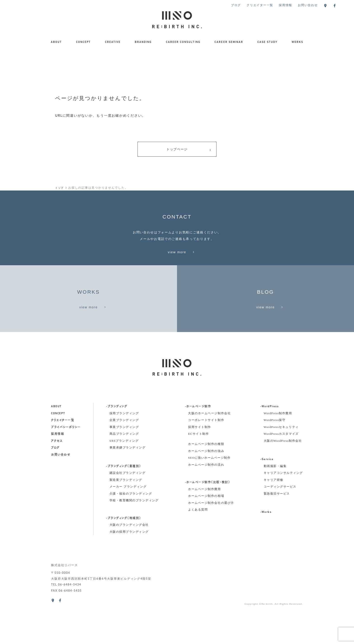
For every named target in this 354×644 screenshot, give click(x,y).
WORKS (297, 42)
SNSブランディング (124, 482)
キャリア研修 (274, 521)
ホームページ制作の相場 (206, 537)
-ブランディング (117, 448)
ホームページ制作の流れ (206, 506)
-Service (267, 500)
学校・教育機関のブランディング (134, 542)
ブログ (236, 5)
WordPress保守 (275, 461)
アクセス (57, 482)
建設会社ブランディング (128, 514)
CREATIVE (113, 42)
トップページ (189, 150)
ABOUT (56, 42)
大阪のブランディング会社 (129, 566)
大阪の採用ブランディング (129, 573)
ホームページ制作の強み (206, 492)
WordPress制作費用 (278, 454)
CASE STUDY (267, 42)
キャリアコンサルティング (283, 514)
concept (58, 454)
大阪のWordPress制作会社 (283, 482)
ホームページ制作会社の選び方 (211, 544)
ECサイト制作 (198, 475)
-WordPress (269, 448)
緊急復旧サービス (277, 535)
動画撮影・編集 (275, 507)
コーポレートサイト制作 (206, 461)
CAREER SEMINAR (229, 42)
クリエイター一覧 (260, 5)
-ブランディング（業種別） (124, 507)
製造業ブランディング (126, 521)
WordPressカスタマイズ (281, 475)
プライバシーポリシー (66, 468)
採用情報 (285, 5)
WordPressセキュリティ (281, 468)
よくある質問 (198, 551)
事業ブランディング (124, 468)
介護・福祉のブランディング (131, 535)
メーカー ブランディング (128, 528)
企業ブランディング (124, 461)
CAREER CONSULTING (183, 42)
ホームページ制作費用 (204, 530)
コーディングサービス (280, 528)
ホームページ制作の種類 (206, 485)
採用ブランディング (124, 454)
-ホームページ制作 (198, 448)
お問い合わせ (308, 5)
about (56, 448)
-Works (266, 553)
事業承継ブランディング (128, 489)
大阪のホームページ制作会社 (209, 454)
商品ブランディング (124, 475)
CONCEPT (83, 42)
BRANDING (143, 42)
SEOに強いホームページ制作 (209, 499)
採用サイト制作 (200, 468)
